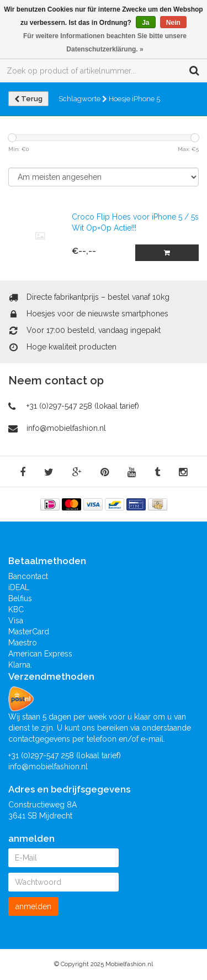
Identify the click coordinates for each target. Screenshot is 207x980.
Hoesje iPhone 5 (134, 99)
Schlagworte (83, 99)
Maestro (23, 643)
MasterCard (29, 632)
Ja (145, 23)
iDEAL (19, 587)
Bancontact (28, 576)
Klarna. (20, 665)
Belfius (20, 598)
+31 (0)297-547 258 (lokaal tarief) (83, 406)
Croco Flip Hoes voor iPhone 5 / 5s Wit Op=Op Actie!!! (135, 222)
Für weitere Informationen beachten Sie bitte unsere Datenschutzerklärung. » (105, 43)
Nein (173, 23)
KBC (16, 609)
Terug (28, 99)
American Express (40, 654)
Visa (16, 621)
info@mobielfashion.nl (66, 428)
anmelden (33, 906)
